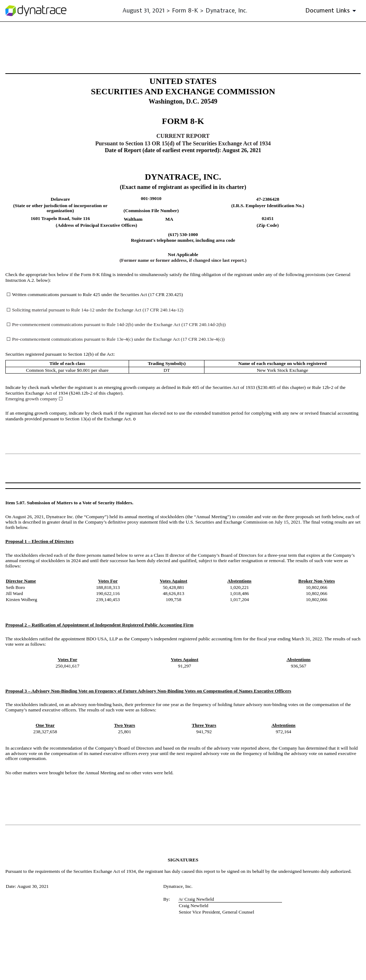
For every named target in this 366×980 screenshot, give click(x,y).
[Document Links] (332, 11)
